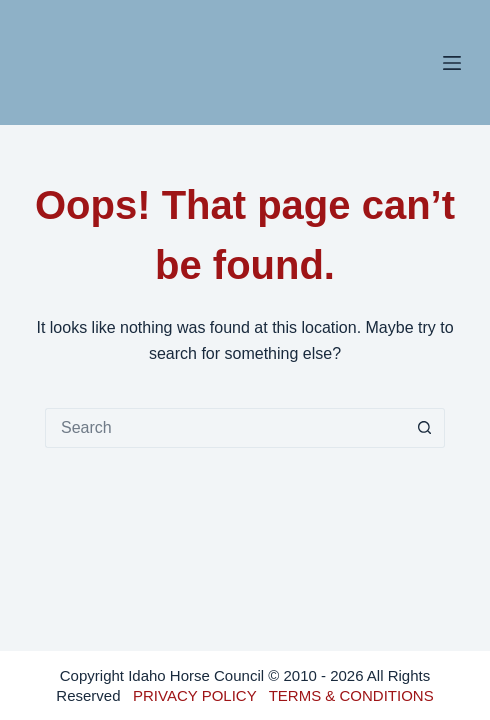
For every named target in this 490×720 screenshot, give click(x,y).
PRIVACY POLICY (194, 695)
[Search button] (425, 428)
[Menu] (452, 63)
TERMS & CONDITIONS (351, 695)
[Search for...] (225, 428)
